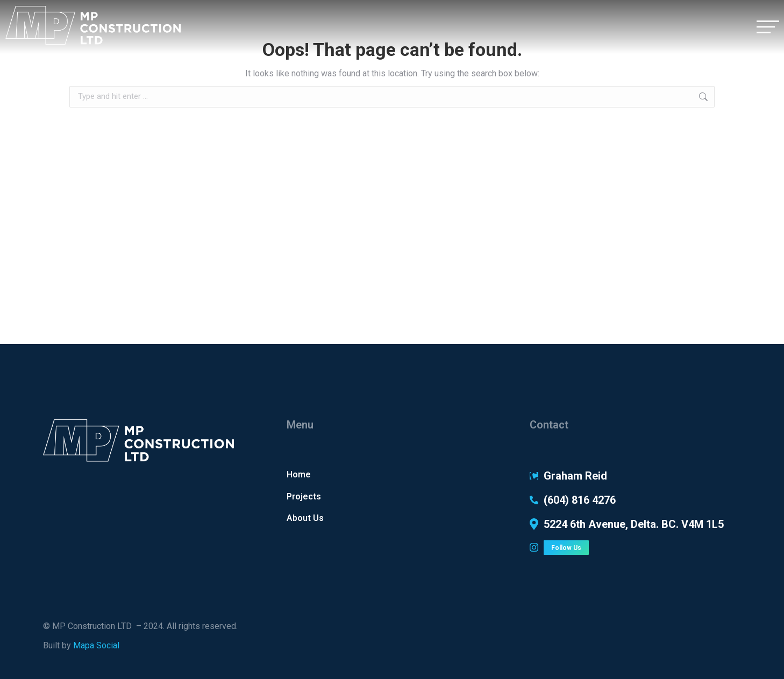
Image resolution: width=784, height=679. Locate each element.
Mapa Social (96, 645)
